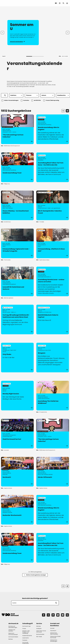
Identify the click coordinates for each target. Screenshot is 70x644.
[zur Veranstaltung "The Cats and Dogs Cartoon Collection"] (17, 129)
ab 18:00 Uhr (36, 100)
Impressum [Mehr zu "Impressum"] (53, 631)
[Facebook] (44, 615)
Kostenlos (25, 100)
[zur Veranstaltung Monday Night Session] (17, 396)
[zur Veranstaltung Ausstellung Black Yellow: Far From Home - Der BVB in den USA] (53, 167)
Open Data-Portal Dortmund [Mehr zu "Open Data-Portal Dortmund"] (41, 631)
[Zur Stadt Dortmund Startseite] (10, 3)
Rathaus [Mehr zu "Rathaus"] (11, 639)
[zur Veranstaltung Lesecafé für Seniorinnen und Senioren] (17, 281)
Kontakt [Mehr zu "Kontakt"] (52, 628)
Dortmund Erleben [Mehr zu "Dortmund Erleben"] (13, 637)
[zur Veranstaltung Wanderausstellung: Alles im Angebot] (53, 129)
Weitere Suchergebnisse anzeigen (35, 575)
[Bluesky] (58, 615)
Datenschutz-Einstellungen (54, 641)
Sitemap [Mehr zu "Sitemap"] (38, 626)
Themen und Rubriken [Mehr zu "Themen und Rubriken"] (12, 630)
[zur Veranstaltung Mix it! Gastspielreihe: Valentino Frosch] (53, 205)
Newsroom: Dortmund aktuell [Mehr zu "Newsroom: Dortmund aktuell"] (13, 634)
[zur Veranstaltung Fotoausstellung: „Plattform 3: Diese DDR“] (53, 243)
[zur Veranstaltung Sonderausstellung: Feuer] (17, 167)
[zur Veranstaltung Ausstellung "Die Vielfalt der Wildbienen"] (53, 396)
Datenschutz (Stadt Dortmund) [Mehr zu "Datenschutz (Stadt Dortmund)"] (55, 637)
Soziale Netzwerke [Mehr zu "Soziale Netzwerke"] (27, 636)
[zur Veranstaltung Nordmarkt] (17, 472)
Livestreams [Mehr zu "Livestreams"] (26, 638)
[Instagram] (48, 615)
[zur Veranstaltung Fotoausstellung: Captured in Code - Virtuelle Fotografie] (17, 243)
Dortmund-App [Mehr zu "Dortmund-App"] (26, 626)
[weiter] (68, 33)
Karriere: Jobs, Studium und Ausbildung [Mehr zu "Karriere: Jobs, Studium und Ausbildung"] (26, 632)
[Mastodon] (53, 615)
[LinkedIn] (67, 615)
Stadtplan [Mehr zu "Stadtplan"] (39, 629)
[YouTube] (63, 615)
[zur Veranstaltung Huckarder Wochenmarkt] (17, 510)
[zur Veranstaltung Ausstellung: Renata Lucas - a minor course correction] (53, 281)
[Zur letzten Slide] (2, 33)
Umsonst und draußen (17, 42)
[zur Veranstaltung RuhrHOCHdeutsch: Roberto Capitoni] (53, 319)
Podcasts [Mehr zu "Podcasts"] (25, 640)
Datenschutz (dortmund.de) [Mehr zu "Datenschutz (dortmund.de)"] (54, 634)
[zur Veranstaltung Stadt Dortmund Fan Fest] (17, 434)
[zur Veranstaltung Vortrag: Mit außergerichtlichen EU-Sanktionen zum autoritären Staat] (17, 319)
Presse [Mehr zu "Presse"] (24, 629)
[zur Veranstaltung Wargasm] (53, 358)
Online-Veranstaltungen (10, 100)
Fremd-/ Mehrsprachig (51, 100)
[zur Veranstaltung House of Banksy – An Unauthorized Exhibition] (17, 205)
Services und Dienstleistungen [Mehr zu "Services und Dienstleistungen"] (13, 627)
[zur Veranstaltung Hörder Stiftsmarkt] (53, 472)
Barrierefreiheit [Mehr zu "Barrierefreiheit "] (40, 634)
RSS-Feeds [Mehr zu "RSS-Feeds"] (39, 637)
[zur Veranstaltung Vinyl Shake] (17, 358)
